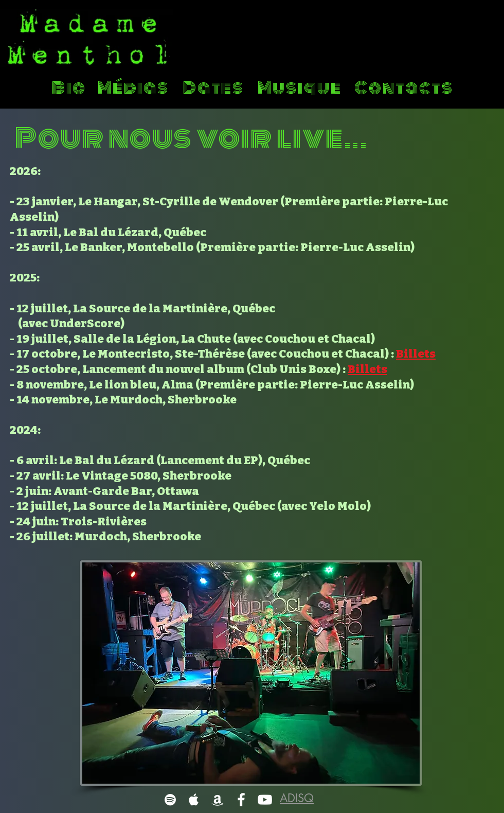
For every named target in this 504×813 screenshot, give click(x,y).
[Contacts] (405, 88)
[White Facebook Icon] (241, 800)
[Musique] (301, 88)
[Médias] (134, 88)
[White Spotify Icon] (170, 800)
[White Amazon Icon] (218, 800)
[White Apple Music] (194, 800)
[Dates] (215, 88)
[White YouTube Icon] (265, 800)
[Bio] (70, 88)
